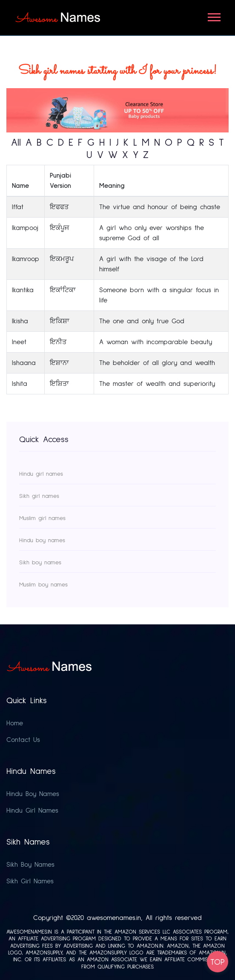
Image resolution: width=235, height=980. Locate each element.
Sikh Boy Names (30, 865)
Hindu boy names (42, 540)
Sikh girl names (39, 496)
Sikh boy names (40, 563)
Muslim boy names (43, 585)
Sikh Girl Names (30, 881)
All (16, 143)
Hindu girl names (41, 474)
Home (15, 723)
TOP (218, 962)
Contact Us (23, 740)
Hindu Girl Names (32, 810)
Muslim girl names (42, 518)
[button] (214, 16)
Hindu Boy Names (33, 794)
